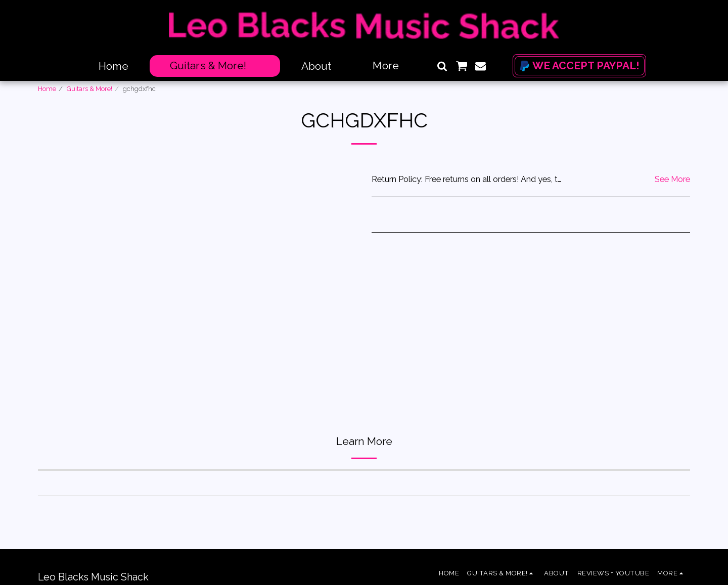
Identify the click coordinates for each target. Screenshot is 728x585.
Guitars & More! (89, 89)
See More (672, 179)
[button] (442, 66)
